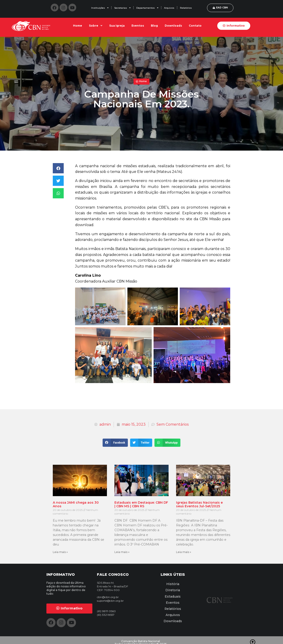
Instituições (100, 8)
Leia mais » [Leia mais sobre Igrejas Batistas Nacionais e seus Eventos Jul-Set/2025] (184, 552)
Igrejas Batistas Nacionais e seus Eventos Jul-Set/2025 (199, 504)
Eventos (138, 26)
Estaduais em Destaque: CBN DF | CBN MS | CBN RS (141, 504)
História (173, 584)
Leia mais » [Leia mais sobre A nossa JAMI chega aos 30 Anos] (60, 552)
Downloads (173, 26)
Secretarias (122, 8)
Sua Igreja (117, 26)
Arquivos (169, 8)
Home (78, 26)
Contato (195, 26)
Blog (154, 26)
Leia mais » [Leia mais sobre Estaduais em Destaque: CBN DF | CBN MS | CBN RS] (122, 552)
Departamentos (147, 8)
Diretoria (173, 589)
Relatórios (186, 8)
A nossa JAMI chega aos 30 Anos (76, 504)
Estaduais (173, 595)
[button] (58, 168)
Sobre (96, 26)
